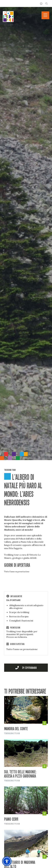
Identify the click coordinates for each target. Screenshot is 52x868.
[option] (26, 230)
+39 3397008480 (26, 668)
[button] (7, 861)
